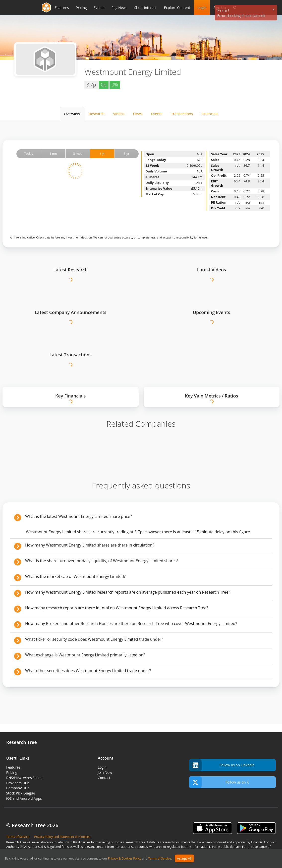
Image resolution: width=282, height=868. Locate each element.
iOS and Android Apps (24, 798)
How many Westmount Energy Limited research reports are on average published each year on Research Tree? (128, 592)
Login (202, 8)
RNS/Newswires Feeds (24, 778)
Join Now (105, 772)
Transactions (182, 114)
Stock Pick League (21, 793)
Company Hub (18, 788)
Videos (119, 114)
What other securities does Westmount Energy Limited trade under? (88, 671)
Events (157, 114)
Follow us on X (219, 782)
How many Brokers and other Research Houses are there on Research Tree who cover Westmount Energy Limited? (131, 624)
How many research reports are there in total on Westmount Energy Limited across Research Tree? (117, 608)
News (138, 114)
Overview (72, 114)
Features (13, 767)
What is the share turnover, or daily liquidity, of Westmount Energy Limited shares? (102, 561)
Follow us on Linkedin (222, 765)
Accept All (184, 859)
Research (97, 114)
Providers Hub (18, 783)
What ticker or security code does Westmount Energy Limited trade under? (94, 639)
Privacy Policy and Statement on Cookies (62, 837)
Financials (210, 114)
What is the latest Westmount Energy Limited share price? (79, 516)
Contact (104, 778)
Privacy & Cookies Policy (125, 859)
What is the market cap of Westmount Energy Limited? (75, 576)
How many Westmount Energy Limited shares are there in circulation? (90, 545)
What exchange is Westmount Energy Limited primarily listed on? (85, 655)
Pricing (12, 772)
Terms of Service (160, 859)
